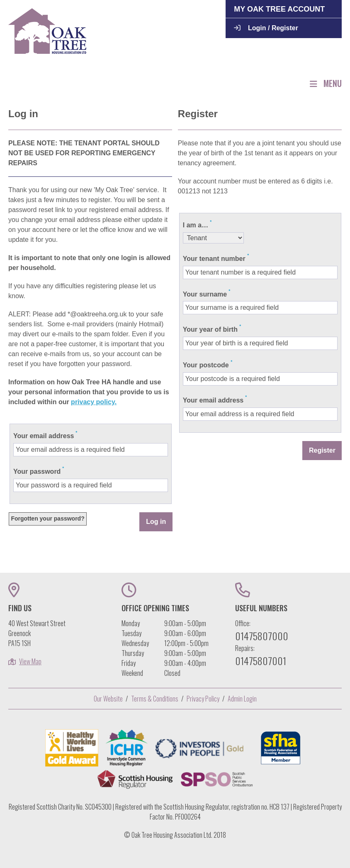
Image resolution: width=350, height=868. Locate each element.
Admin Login (242, 699)
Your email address (44, 436)
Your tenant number (214, 259)
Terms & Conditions (155, 699)
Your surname (205, 294)
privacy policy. (94, 402)
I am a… (196, 225)
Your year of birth (210, 329)
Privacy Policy (203, 699)
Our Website (108, 699)
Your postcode (206, 365)
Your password (37, 471)
